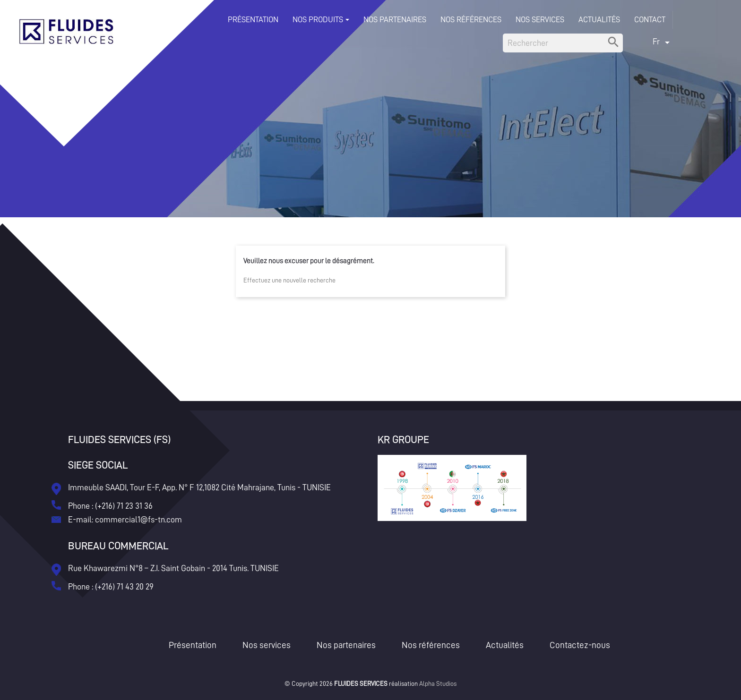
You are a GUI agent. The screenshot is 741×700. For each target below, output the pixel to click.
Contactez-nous (580, 645)
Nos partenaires (346, 645)
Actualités (505, 645)
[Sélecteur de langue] (663, 42)
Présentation (193, 645)
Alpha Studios (438, 683)
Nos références (431, 645)
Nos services (267, 645)
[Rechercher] (563, 43)
